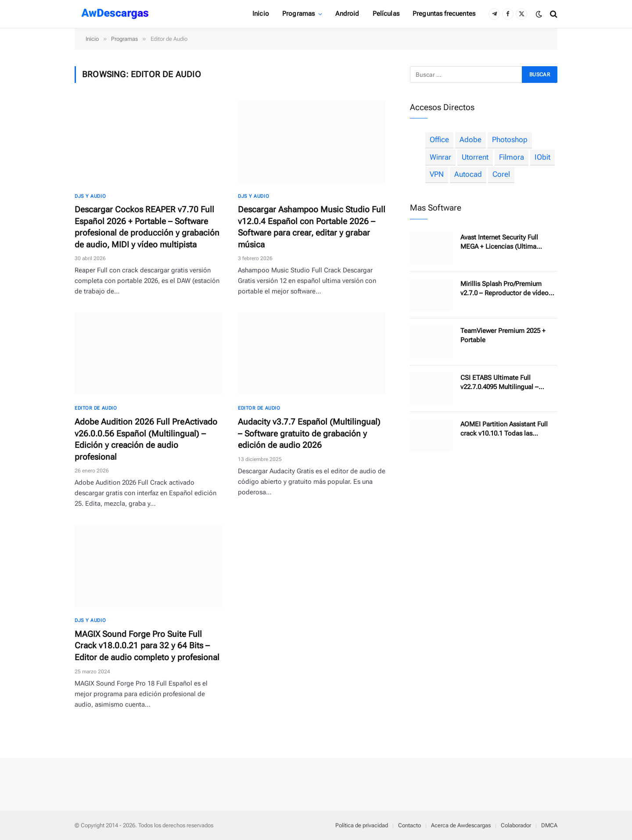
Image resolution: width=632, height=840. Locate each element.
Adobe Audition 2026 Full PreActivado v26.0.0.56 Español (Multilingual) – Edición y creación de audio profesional (146, 439)
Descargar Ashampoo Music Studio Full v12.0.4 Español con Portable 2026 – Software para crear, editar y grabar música (312, 227)
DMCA (549, 825)
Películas (386, 14)
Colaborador (516, 825)
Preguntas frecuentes (444, 14)
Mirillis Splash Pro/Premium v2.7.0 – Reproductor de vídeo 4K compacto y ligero (505, 289)
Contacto (409, 825)
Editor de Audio (96, 408)
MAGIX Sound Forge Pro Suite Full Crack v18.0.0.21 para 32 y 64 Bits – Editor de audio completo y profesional (147, 646)
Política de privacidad (362, 825)
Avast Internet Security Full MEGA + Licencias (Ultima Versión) (499, 242)
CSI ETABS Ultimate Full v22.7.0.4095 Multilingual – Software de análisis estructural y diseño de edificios (509, 383)
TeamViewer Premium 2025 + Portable (503, 335)
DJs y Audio (90, 196)
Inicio (261, 14)
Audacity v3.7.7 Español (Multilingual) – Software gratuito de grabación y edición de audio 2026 (309, 433)
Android (347, 14)
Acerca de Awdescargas (461, 825)
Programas (298, 14)
